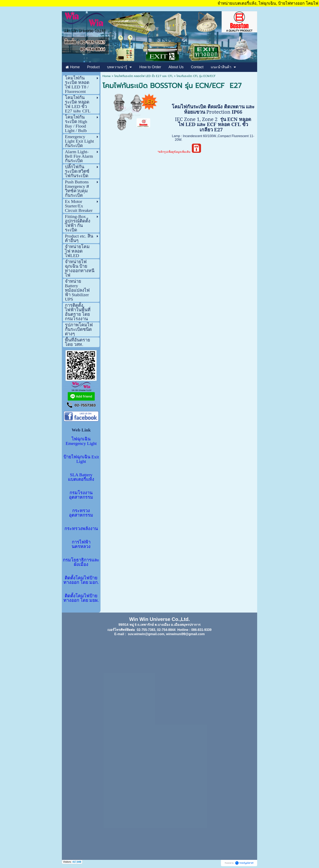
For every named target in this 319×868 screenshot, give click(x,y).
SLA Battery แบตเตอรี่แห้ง (81, 477)
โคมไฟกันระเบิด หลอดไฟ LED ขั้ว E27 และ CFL (144, 76)
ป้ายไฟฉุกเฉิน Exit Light (81, 459)
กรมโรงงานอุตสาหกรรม (81, 495)
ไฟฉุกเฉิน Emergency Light (81, 441)
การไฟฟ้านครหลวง (81, 544)
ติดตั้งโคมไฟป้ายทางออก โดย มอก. (81, 580)
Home (107, 76)
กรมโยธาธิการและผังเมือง (81, 562)
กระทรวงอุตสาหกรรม (81, 513)
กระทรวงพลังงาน (81, 529)
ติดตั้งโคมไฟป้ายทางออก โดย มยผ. (81, 598)
